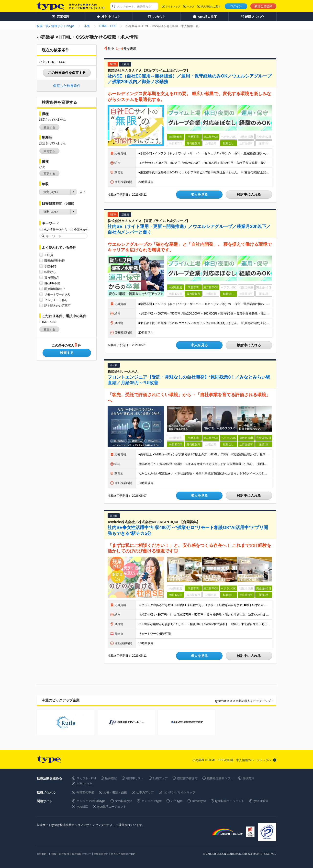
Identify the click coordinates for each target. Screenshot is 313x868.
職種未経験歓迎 (55, 261)
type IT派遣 (261, 801)
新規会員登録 (263, 6)
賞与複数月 (52, 277)
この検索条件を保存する (67, 73)
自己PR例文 (84, 784)
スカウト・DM (86, 778)
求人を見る (199, 194)
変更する (49, 127)
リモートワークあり (57, 294)
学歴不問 (50, 266)
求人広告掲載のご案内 (123, 854)
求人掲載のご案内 (211, 6)
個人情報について (81, 854)
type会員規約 (101, 854)
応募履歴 (111, 778)
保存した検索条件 (67, 86)
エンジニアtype (151, 801)
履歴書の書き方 (187, 778)
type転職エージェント (230, 801)
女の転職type (124, 801)
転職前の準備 (85, 792)
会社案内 (42, 854)
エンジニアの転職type (91, 801)
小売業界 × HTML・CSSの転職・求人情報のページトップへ (232, 760)
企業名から (81, 230)
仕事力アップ (145, 792)
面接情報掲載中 (55, 289)
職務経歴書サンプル (220, 778)
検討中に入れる (249, 194)
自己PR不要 (52, 283)
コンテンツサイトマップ (179, 792)
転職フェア (160, 778)
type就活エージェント (112, 807)
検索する (67, 353)
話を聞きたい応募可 (57, 306)
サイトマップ (173, 6)
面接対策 (248, 778)
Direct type (199, 801)
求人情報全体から (56, 230)
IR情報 (53, 854)
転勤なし (50, 272)
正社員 (49, 255)
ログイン (236, 6)
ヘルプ (190, 6)
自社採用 (64, 854)
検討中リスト (135, 778)
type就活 (82, 807)
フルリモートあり (56, 300)
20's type (177, 801)
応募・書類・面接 (115, 792)
